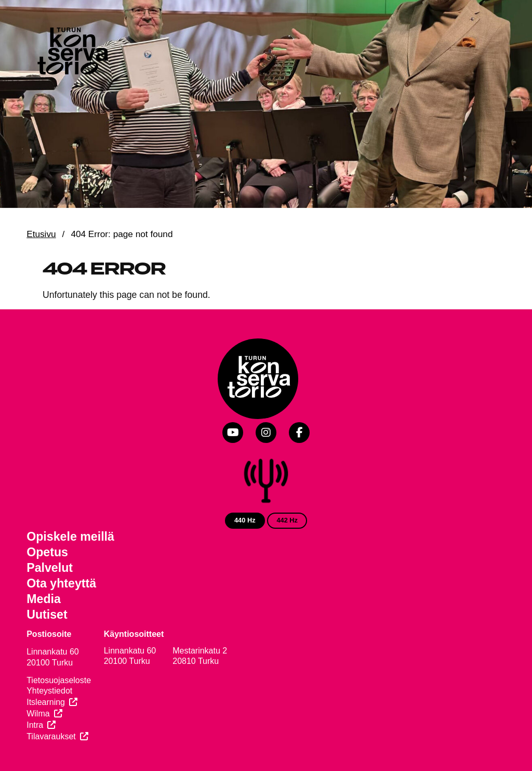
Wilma (38, 714)
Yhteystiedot (49, 691)
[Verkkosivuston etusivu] (72, 53)
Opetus (47, 552)
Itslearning (46, 702)
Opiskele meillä (70, 537)
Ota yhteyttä (61, 583)
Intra (35, 725)
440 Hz (245, 520)
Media (44, 599)
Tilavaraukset (51, 736)
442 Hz (287, 520)
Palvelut (50, 568)
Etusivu (41, 234)
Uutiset (47, 615)
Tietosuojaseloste (59, 680)
